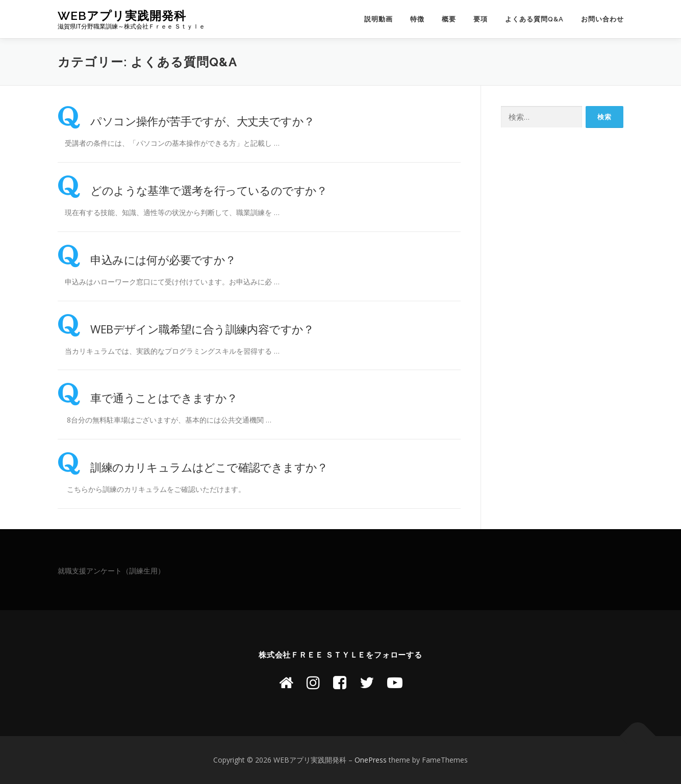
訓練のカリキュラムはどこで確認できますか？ (193, 467)
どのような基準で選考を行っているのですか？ (193, 190)
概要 (449, 19)
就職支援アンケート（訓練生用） (111, 571)
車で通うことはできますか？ (148, 398)
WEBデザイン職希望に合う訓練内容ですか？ (186, 329)
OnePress (371, 760)
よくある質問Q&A (534, 19)
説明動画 (379, 19)
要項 (481, 19)
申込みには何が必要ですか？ (147, 259)
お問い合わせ (602, 19)
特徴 (417, 19)
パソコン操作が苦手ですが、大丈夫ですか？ (186, 121)
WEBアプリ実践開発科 (122, 16)
